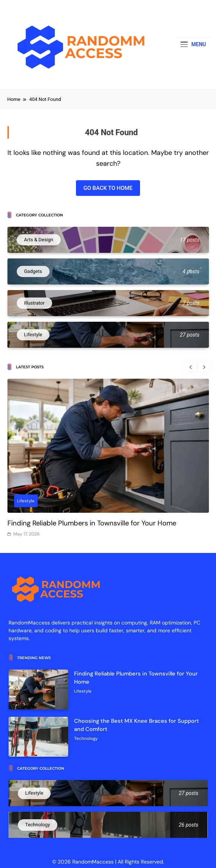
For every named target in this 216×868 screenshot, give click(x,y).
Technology (86, 738)
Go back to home (108, 188)
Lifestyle (26, 501)
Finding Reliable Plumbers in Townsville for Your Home (92, 523)
